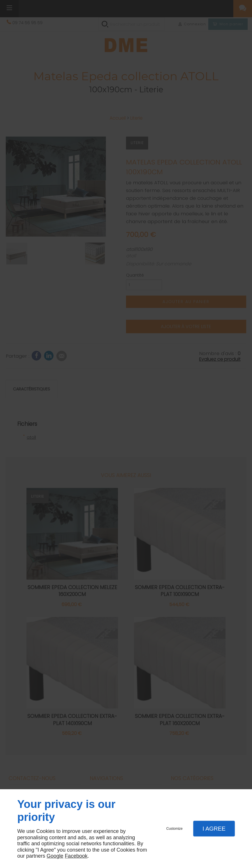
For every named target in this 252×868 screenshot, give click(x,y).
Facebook (76, 856)
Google (55, 856)
